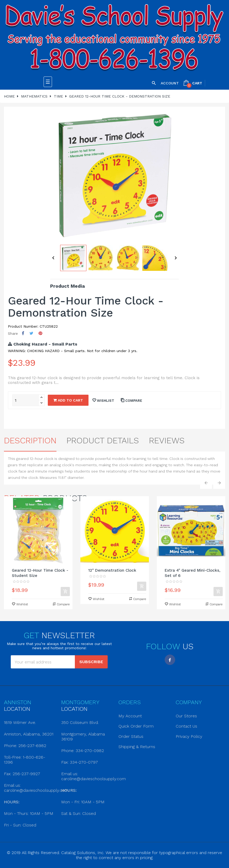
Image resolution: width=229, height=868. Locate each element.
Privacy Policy (189, 736)
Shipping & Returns (137, 747)
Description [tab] (30, 440)
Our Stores (186, 716)
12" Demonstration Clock (112, 570)
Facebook (170, 660)
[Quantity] (25, 400)
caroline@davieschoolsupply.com (36, 790)
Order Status (131, 736)
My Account (130, 716)
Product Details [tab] (103, 440)
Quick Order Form (136, 726)
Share (23, 333)
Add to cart (68, 400)
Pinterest (40, 333)
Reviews (167, 440)
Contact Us (186, 726)
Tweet (31, 333)
